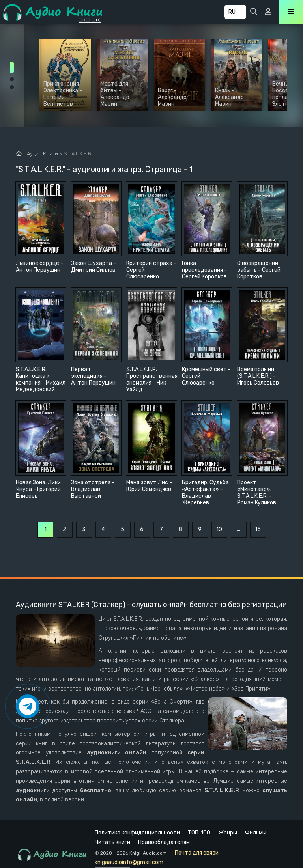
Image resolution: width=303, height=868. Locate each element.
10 (219, 529)
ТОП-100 (199, 833)
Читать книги (112, 842)
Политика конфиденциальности (137, 833)
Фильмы (256, 833)
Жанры (228, 833)
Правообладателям (164, 842)
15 (258, 529)
